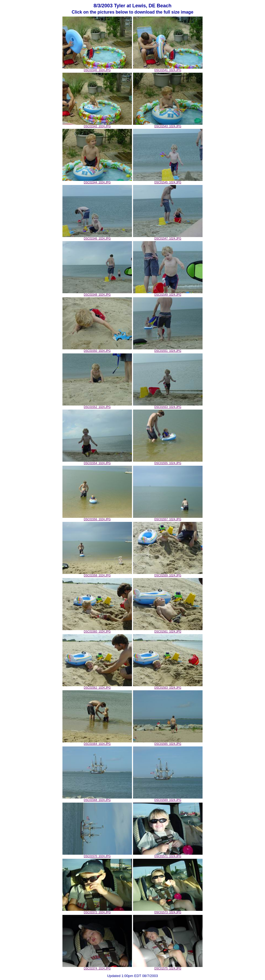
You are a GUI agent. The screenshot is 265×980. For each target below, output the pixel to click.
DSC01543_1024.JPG (168, 125)
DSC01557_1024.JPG (168, 518)
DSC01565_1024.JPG (168, 743)
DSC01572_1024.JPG (97, 911)
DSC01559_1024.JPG (168, 574)
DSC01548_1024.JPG (97, 293)
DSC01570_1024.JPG (97, 855)
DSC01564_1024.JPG (97, 743)
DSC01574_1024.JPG (97, 967)
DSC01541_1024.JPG (168, 69)
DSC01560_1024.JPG (97, 630)
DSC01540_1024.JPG (97, 69)
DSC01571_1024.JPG (168, 855)
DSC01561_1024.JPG (168, 630)
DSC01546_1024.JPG (97, 237)
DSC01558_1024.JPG (97, 574)
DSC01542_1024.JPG (97, 125)
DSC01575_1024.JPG (168, 967)
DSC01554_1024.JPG (97, 462)
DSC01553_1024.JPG (168, 406)
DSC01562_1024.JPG (97, 687)
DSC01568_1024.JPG (97, 799)
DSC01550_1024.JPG (97, 350)
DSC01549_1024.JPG (168, 293)
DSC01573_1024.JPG (168, 911)
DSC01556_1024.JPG (97, 518)
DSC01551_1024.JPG (168, 350)
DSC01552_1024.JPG (97, 406)
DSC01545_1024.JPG (168, 181)
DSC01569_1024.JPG (168, 799)
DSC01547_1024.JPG (168, 237)
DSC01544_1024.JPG (97, 181)
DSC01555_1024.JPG (168, 462)
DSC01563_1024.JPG (168, 687)
